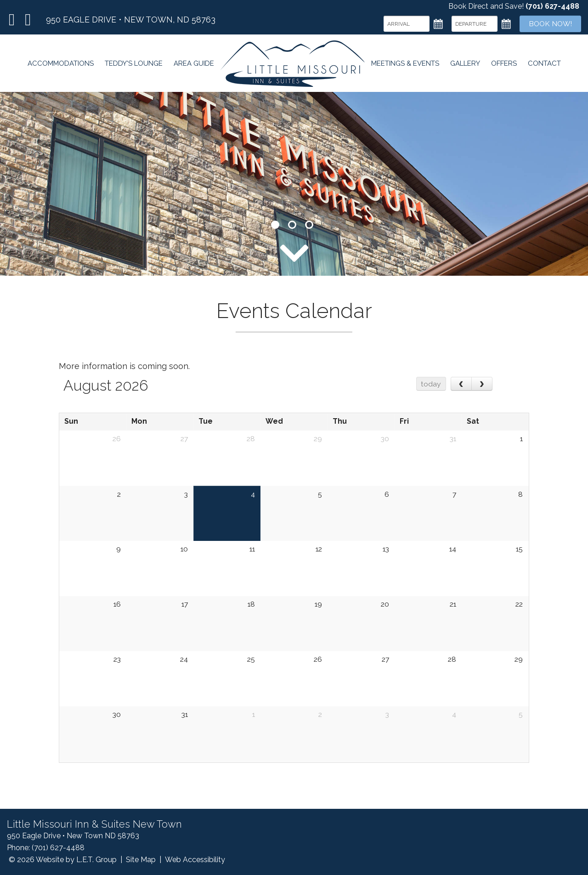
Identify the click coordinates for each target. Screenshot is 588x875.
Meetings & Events (405, 65)
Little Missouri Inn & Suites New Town (292, 65)
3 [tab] (309, 225)
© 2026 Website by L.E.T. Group (63, 860)
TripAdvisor (28, 20)
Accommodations (59, 65)
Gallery (466, 65)
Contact (546, 65)
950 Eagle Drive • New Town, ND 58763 (131, 20)
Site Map (141, 860)
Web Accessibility (195, 860)
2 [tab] (292, 225)
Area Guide (193, 65)
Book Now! (549, 24)
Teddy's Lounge (132, 65)
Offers (505, 65)
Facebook (12, 20)
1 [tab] (275, 225)
